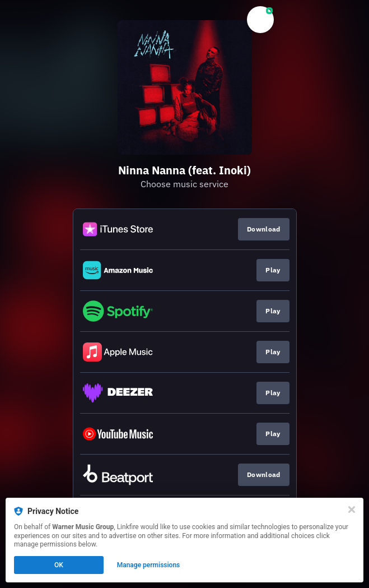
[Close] (352, 510)
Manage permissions (149, 565)
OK (59, 565)
